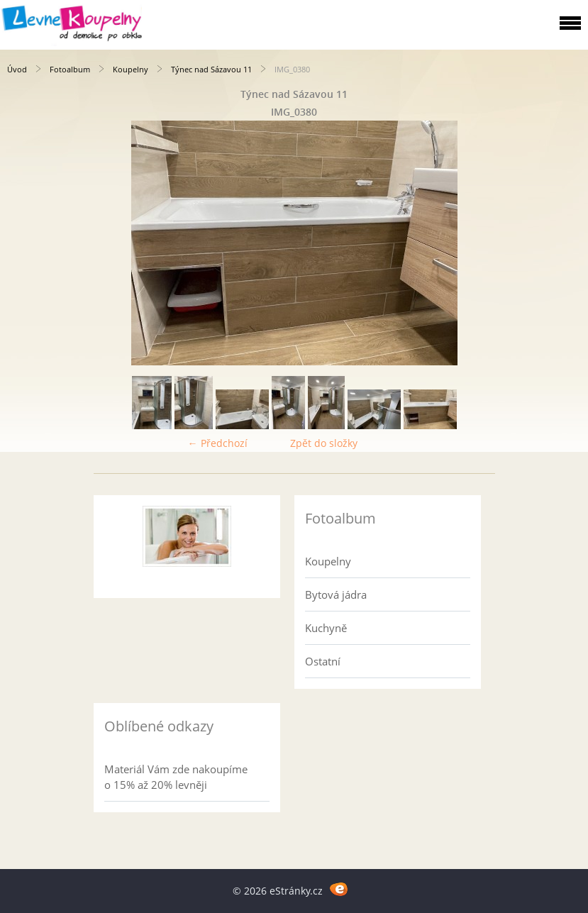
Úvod (17, 69)
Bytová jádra (336, 594)
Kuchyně (326, 628)
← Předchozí (218, 443)
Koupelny (131, 69)
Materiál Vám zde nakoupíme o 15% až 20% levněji (176, 777)
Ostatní (323, 661)
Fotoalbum (70, 69)
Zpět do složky (324, 443)
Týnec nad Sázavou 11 (211, 69)
